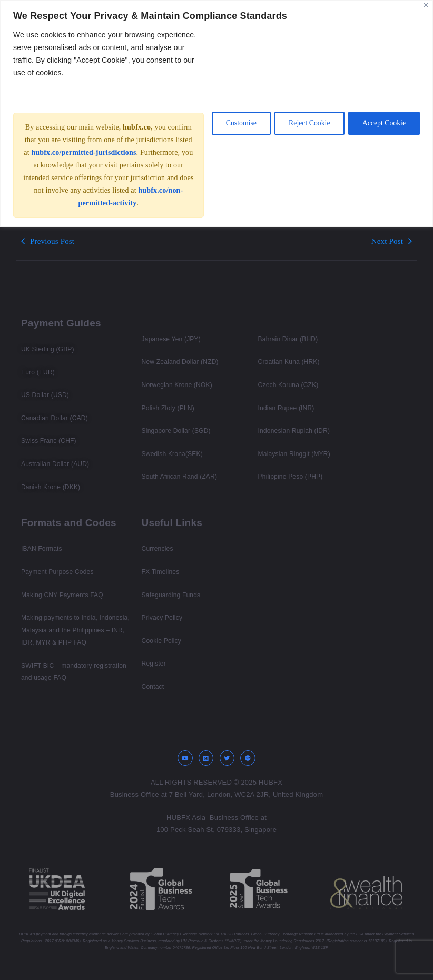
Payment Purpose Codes (57, 572)
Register (154, 664)
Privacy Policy (162, 618)
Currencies (158, 549)
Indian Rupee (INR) (286, 408)
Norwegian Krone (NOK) (177, 385)
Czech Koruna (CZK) (288, 385)
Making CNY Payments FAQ (62, 595)
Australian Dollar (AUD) (55, 464)
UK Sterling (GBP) (48, 349)
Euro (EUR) (38, 372)
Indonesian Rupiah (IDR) (294, 431)
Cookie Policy (161, 641)
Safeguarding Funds (171, 595)
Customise (234, 129)
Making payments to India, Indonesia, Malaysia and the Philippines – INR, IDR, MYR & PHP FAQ (75, 630)
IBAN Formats (42, 549)
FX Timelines (161, 572)
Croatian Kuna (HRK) (289, 362)
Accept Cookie (382, 129)
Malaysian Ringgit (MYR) (294, 454)
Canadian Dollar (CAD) (55, 418)
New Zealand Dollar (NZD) (180, 362)
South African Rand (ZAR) (180, 477)
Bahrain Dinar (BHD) (288, 339)
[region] (216, 120)
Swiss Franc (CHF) (49, 441)
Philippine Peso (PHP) (291, 477)
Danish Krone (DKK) (51, 487)
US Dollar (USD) (45, 395)
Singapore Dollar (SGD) (176, 431)
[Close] (426, 5)
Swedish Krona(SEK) (172, 454)
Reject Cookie (305, 129)
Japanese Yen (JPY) (171, 339)
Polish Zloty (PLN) (168, 408)
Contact (153, 687)
